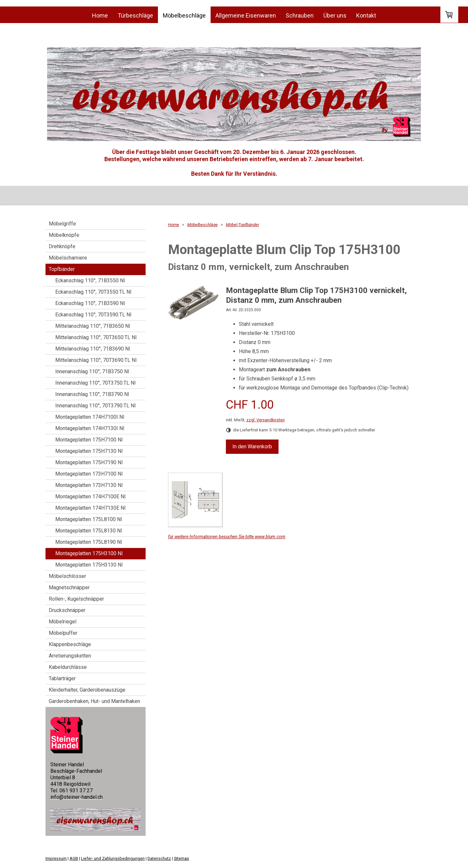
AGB (74, 858)
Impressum (56, 858)
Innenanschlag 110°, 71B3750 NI (92, 371)
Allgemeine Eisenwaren (246, 15)
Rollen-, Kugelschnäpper (76, 599)
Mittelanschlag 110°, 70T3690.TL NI (96, 360)
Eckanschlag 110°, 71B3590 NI (90, 303)
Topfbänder (62, 269)
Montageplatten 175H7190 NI (89, 462)
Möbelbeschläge (184, 15)
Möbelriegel (63, 622)
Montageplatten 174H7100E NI (91, 497)
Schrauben (300, 15)
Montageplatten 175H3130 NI (89, 565)
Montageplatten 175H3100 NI (89, 553)
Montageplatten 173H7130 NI (89, 485)
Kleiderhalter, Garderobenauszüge (87, 690)
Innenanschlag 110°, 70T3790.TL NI (96, 406)
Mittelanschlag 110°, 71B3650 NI (93, 326)
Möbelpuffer (63, 633)
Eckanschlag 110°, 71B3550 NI (90, 281)
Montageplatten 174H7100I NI (90, 417)
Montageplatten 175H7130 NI (89, 451)
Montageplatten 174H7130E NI (91, 508)
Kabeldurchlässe (68, 667)
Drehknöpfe (62, 246)
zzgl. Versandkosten (266, 420)
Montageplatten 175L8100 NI (89, 519)
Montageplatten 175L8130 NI (89, 531)
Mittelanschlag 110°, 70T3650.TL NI (96, 337)
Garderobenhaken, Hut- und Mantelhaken (94, 701)
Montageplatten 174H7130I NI (90, 428)
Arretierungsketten (70, 656)
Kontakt (366, 15)
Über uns (335, 15)
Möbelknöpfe (64, 235)
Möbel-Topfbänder (242, 225)
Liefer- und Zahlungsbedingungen (113, 858)
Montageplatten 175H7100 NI (89, 440)
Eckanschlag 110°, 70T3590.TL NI (93, 315)
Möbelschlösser (67, 576)
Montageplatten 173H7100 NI (89, 474)
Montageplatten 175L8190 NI (89, 542)
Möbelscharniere (68, 258)
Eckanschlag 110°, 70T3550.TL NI (93, 292)
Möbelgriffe (62, 224)
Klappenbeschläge (70, 644)
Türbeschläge (135, 15)
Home (100, 15)
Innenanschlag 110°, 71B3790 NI (92, 394)
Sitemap (182, 858)
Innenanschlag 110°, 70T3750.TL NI (96, 383)
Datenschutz (159, 858)
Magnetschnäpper (69, 587)
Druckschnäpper (67, 610)
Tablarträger (62, 678)
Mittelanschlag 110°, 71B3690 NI (93, 349)
